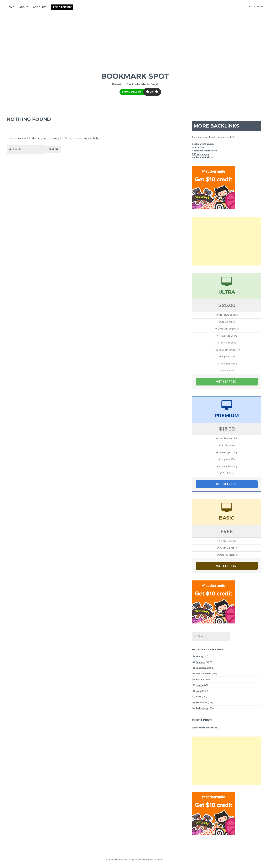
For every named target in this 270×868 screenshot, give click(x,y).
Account (39, 7)
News (199, 697)
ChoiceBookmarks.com (204, 151)
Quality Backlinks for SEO (206, 728)
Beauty (199, 656)
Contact (161, 860)
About (24, 7)
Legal (199, 691)
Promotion (202, 703)
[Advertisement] (135, 41)
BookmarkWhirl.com (203, 157)
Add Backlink (62, 7)
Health (199, 685)
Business (201, 662)
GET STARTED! (227, 382)
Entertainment (204, 674)
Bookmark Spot (135, 76)
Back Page (256, 6)
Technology (202, 708)
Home (10, 7)
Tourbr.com (198, 147)
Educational (202, 668)
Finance (200, 679)
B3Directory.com (201, 154)
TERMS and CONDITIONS (142, 860)
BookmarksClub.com (203, 144)
